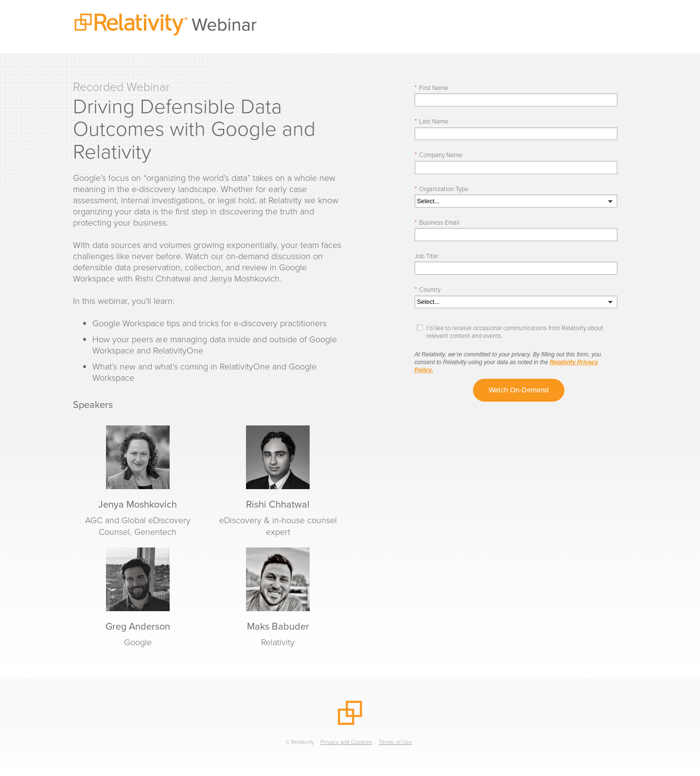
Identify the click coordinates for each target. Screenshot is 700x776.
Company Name (438, 155)
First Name (431, 88)
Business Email (437, 222)
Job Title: (427, 256)
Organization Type (441, 189)
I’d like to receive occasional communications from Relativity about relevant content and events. (515, 332)
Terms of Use (395, 742)
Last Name (431, 121)
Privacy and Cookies (346, 742)
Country (428, 290)
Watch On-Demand (519, 390)
